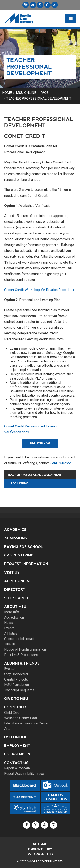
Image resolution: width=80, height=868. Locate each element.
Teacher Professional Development (39, 99)
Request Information (26, 564)
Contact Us (16, 763)
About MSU (15, 607)
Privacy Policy (40, 849)
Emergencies (17, 754)
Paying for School (24, 547)
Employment (17, 746)
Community (16, 707)
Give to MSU (16, 699)
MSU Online (26, 93)
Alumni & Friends (22, 663)
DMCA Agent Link (40, 854)
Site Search (16, 598)
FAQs (44, 93)
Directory (15, 590)
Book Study (19, 483)
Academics (15, 530)
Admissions (16, 538)
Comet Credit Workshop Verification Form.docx (39, 290)
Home (7, 93)
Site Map (40, 844)
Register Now (40, 443)
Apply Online (18, 581)
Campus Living (19, 555)
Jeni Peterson (61, 463)
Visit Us (12, 572)
